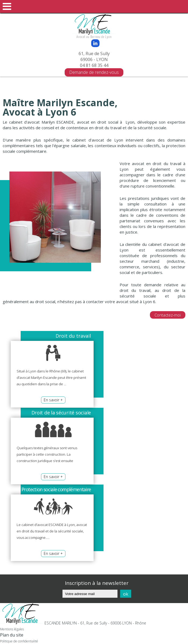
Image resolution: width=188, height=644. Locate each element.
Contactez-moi (168, 315)
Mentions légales (12, 629)
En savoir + (53, 400)
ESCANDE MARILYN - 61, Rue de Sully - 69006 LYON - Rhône (95, 623)
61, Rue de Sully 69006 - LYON (94, 56)
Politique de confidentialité (19, 641)
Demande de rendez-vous (94, 72)
